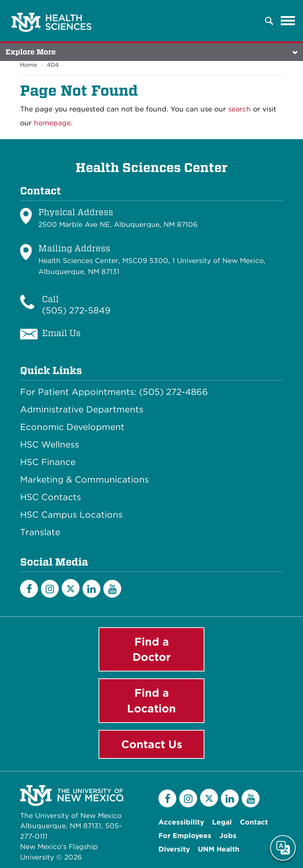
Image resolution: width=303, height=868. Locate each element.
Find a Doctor (152, 649)
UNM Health (219, 849)
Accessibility (181, 822)
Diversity (174, 849)
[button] (269, 21)
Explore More (31, 52)
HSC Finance (48, 462)
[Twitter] (71, 588)
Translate (40, 532)
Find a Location (151, 701)
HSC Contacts (51, 497)
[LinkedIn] (91, 589)
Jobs (228, 836)
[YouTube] (112, 589)
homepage (52, 123)
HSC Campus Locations (71, 515)
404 (53, 65)
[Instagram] (50, 589)
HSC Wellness (50, 445)
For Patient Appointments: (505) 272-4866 (114, 392)
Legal (222, 822)
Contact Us (152, 744)
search (239, 109)
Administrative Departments (82, 410)
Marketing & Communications (85, 480)
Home (28, 65)
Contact (254, 822)
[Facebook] (29, 589)
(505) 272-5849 (76, 310)
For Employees (185, 836)
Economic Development (72, 427)
